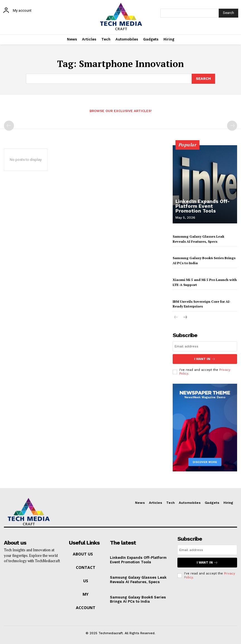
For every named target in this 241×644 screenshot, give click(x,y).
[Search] (228, 13)
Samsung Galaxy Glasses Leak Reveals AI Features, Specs (138, 579)
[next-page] (185, 317)
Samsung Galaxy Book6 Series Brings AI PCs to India (138, 598)
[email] (205, 345)
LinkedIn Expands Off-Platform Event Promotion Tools (206, 207)
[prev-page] (9, 126)
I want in (205, 358)
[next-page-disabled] (232, 126)
